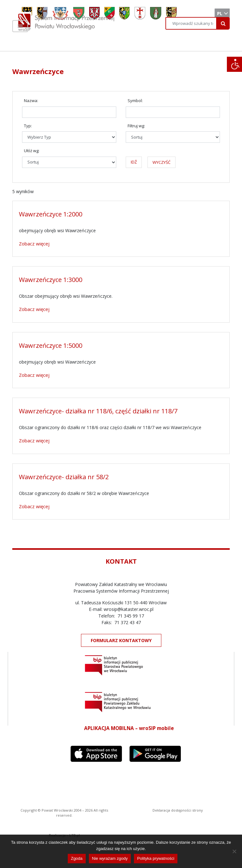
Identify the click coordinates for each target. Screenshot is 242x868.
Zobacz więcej (34, 244)
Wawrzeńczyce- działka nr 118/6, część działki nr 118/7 (98, 411)
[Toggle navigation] (20, 26)
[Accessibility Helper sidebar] (234, 64)
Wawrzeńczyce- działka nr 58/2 (64, 477)
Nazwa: (31, 101)
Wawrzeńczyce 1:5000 (51, 345)
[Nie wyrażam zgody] (234, 851)
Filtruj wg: (136, 126)
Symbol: (135, 101)
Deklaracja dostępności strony (178, 810)
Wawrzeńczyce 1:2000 (51, 214)
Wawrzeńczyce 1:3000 (51, 280)
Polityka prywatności (156, 858)
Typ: (28, 126)
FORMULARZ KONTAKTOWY (121, 640)
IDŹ (134, 162)
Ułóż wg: (32, 151)
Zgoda (77, 858)
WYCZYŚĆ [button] (161, 162)
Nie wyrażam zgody (110, 858)
